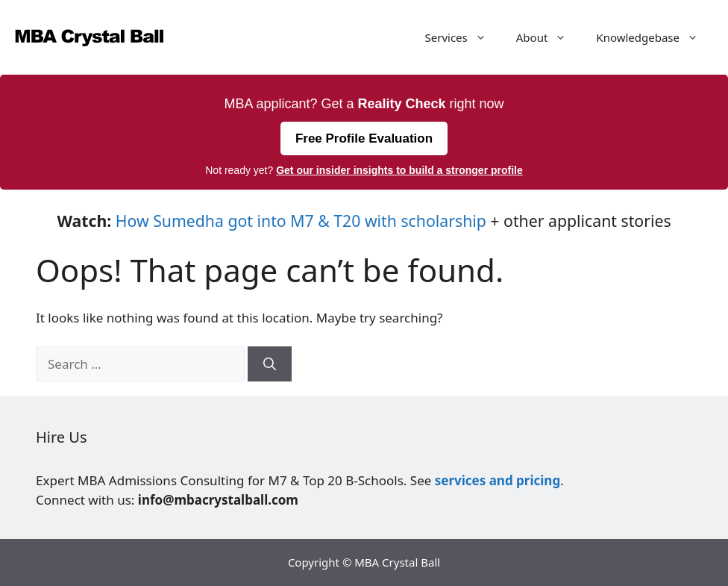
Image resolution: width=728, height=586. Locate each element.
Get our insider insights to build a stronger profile (399, 170)
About (549, 37)
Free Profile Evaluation (364, 138)
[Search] (270, 364)
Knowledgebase (655, 37)
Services (463, 37)
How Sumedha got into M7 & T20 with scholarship (301, 221)
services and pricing (498, 480)
